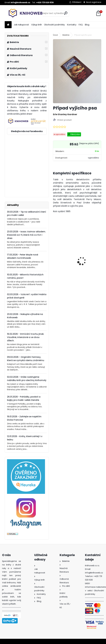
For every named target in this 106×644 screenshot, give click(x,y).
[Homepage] (8, 25)
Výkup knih (37, 25)
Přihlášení (77, 2)
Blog (87, 25)
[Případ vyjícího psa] (77, 71)
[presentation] (55, 256)
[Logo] (24, 13)
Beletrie (66, 35)
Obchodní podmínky (54, 25)
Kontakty (72, 25)
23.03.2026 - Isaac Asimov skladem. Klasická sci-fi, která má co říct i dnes (26, 235)
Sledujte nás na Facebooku (27, 131)
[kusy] (58, 281)
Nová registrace (94, 2)
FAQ (81, 25)
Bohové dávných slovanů (64, 264)
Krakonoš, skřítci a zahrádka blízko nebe (90, 263)
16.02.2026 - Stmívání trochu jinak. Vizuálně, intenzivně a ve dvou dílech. (26, 337)
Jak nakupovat (21, 25)
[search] (66, 13)
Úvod (55, 35)
